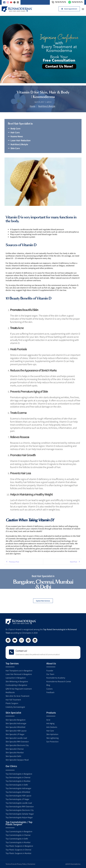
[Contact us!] (11, 652)
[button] (69, 9)
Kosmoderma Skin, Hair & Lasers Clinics (23, 536)
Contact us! (21, 651)
